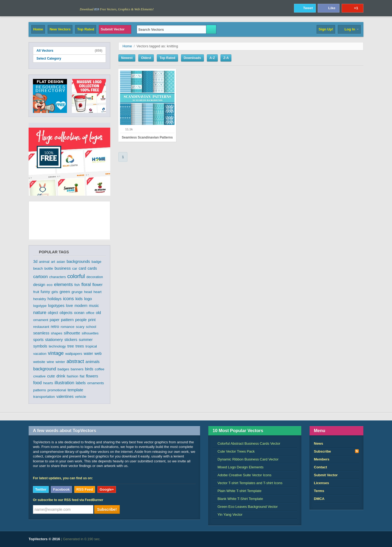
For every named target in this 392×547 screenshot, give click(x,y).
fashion (72, 376)
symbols (40, 346)
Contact (320, 467)
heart (97, 292)
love (69, 306)
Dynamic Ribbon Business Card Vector (246, 459)
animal (44, 262)
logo (88, 299)
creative (39, 376)
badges (63, 369)
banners (77, 369)
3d (35, 262)
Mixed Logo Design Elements (238, 467)
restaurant (41, 327)
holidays (55, 299)
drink (61, 376)
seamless (41, 333)
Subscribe (336, 451)
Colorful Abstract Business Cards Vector (246, 443)
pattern (67, 320)
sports (38, 340)
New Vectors (60, 29)
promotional (57, 390)
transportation (44, 397)
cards (92, 268)
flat (82, 376)
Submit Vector (115, 29)
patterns (40, 390)
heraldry (40, 299)
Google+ (107, 489)
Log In (349, 29)
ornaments (95, 383)
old (98, 313)
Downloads (192, 58)
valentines (65, 397)
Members (322, 459)
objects (66, 313)
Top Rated (86, 29)
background (45, 369)
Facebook (61, 489)
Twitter (41, 489)
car (75, 268)
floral (86, 285)
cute (51, 376)
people (81, 320)
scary (80, 327)
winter (60, 362)
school (91, 327)
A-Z (212, 58)
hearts (48, 383)
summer (86, 340)
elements (63, 285)
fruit (36, 292)
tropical (91, 346)
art (53, 262)
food (37, 383)
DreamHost (339, 539)
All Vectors (69, 51)
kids (79, 299)
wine (50, 362)
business (62, 268)
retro (55, 326)
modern (81, 306)
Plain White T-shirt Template (237, 491)
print (92, 320)
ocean (79, 313)
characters (58, 277)
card (82, 268)
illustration (65, 383)
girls (55, 292)
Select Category (69, 58)
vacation (40, 354)
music (94, 306)
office (90, 313)
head (88, 292)
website (39, 362)
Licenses (321, 483)
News (318, 443)
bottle (49, 268)
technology (57, 346)
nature (40, 313)
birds (89, 369)
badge (96, 262)
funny (45, 292)
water (88, 354)
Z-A (226, 58)
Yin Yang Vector (228, 514)
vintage (56, 353)
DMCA (319, 499)
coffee (99, 369)
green (65, 292)
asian (61, 262)
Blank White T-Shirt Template (238, 499)
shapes (57, 333)
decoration (95, 277)
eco (50, 285)
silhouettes (90, 333)
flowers (92, 376)
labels (81, 383)
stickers (71, 340)
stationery (54, 339)
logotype (40, 306)
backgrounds (78, 261)
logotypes (56, 306)
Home (38, 29)
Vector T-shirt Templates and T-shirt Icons (247, 483)
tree (71, 346)
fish (77, 285)
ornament (41, 320)
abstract (75, 361)
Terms (319, 491)
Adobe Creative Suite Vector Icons (242, 475)
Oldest (146, 58)
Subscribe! (107, 509)
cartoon (40, 277)
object (53, 313)
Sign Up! (326, 29)
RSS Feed (85, 489)
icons (69, 299)
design (39, 285)
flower (97, 285)
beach (38, 268)
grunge (77, 292)
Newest (127, 58)
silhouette (72, 333)
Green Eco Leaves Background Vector (245, 507)
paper (55, 320)
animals (93, 362)
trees (80, 346)
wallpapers (74, 354)
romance (68, 327)
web (98, 354)
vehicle (81, 397)
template (75, 390)
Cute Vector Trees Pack (234, 451)
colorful (76, 276)
